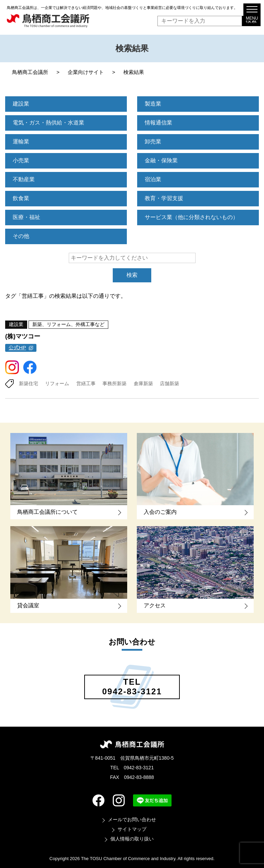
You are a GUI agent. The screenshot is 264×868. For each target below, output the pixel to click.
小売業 (21, 160)
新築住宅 (29, 383)
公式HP (17, 348)
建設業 (21, 104)
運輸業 (21, 142)
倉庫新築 (143, 383)
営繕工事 (86, 383)
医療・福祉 (26, 217)
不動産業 (24, 179)
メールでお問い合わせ (132, 820)
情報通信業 (158, 123)
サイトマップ (132, 829)
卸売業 (153, 142)
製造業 (153, 104)
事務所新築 (114, 383)
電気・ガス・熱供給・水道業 (48, 123)
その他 (21, 236)
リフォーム (57, 383)
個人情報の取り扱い (132, 839)
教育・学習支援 (164, 198)
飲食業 (21, 198)
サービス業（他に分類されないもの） (191, 217)
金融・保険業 (161, 160)
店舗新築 (169, 383)
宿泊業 (153, 179)
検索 (132, 275)
